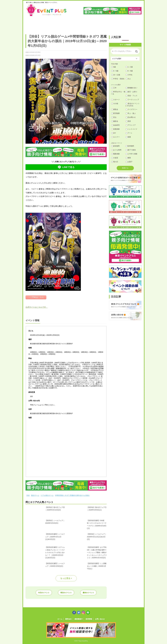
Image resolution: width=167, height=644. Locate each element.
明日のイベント (66, 593)
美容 (128, 121)
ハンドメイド (132, 129)
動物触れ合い (132, 88)
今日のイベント (44, 593)
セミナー (116, 137)
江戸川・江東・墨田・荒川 (120, 24)
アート (129, 133)
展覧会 (115, 109)
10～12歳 (116, 75)
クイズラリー (132, 109)
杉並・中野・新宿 (61, 24)
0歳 (114, 67)
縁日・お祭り (132, 92)
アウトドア (131, 125)
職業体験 (116, 154)
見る (114, 117)
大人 (128, 79)
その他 (115, 103)
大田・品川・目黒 (91, 24)
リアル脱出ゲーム (47, 495)
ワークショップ (132, 100)
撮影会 (115, 121)
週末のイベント (88, 593)
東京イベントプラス (46, 10)
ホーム (60, 619)
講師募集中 (79, 619)
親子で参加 (131, 150)
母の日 (115, 162)
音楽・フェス (132, 96)
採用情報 (89, 619)
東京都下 (135, 24)
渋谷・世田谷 (76, 24)
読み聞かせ (131, 117)
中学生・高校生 (118, 79)
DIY (114, 133)
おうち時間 (116, 150)
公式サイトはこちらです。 (37, 307)
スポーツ (116, 100)
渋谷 (28, 495)
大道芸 (115, 158)
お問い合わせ (100, 619)
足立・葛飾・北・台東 (32, 24)
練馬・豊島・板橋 (46, 24)
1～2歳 (129, 67)
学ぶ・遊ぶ (131, 113)
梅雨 (128, 158)
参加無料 (116, 146)
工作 (114, 88)
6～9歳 (129, 71)
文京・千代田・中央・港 (105, 24)
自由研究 (116, 125)
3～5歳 (115, 71)
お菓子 (129, 162)
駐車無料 (130, 146)
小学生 (129, 75)
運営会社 (68, 619)
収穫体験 (116, 129)
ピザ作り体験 (132, 154)
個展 (128, 137)
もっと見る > (66, 578)
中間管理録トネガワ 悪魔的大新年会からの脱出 (72, 495)
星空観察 (116, 113)
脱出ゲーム (35, 495)
